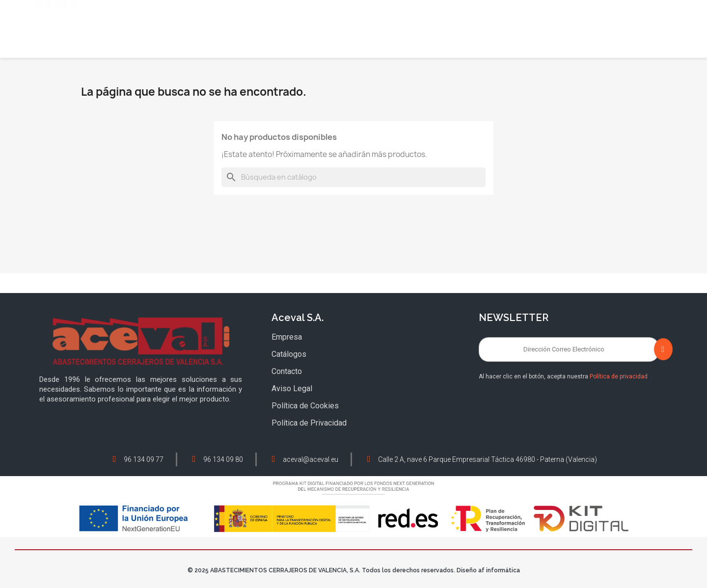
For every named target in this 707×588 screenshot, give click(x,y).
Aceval (441, 40)
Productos (549, 40)
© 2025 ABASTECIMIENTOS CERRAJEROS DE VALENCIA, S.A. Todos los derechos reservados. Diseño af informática (354, 570)
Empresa (489, 40)
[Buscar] (353, 177)
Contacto (673, 40)
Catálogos (614, 40)
